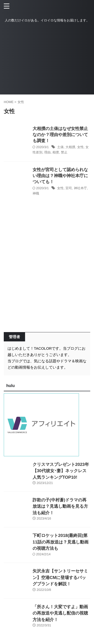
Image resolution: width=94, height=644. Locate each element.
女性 (80, 147)
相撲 (56, 152)
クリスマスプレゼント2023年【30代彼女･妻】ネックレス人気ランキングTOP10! (61, 471)
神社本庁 (80, 188)
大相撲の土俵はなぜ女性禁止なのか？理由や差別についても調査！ (60, 135)
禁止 (64, 152)
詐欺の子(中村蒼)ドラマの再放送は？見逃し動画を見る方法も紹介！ (60, 506)
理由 (47, 152)
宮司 (69, 188)
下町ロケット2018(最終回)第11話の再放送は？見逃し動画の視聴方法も (61, 542)
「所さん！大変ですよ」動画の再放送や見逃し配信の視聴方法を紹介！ (60, 613)
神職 (36, 193)
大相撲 (70, 147)
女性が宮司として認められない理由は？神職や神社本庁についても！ (60, 176)
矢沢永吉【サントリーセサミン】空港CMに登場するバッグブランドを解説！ (60, 577)
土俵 (60, 147)
